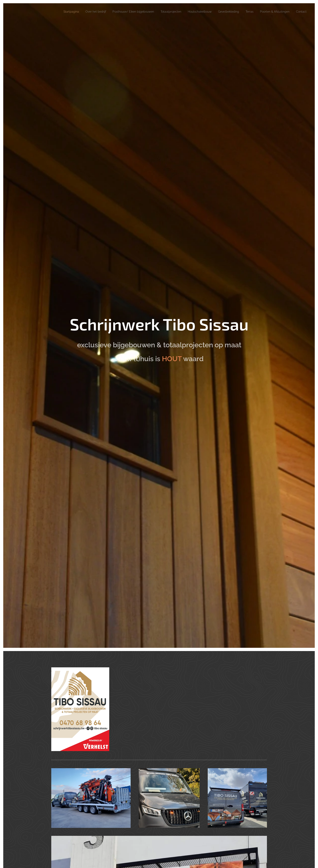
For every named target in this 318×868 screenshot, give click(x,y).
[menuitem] (50, 12)
